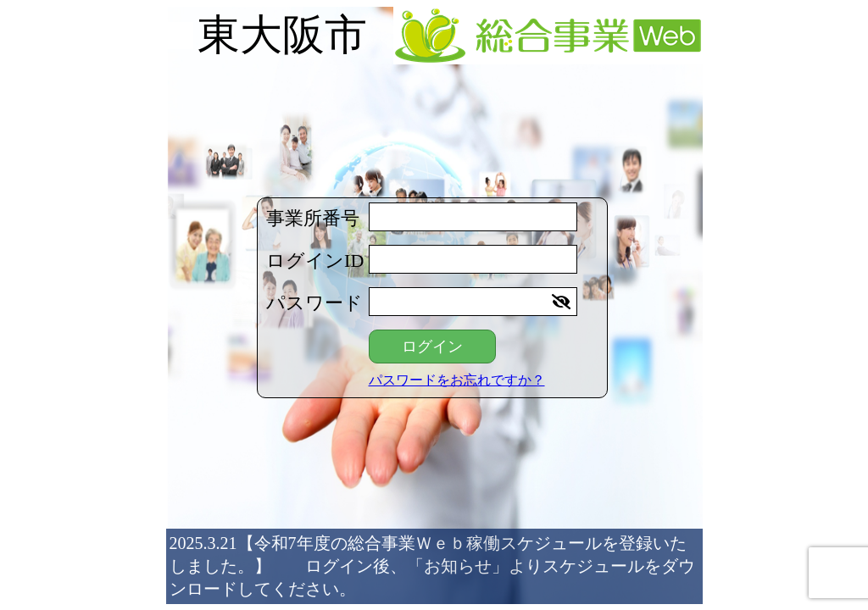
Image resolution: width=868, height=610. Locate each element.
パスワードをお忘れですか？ (457, 380)
